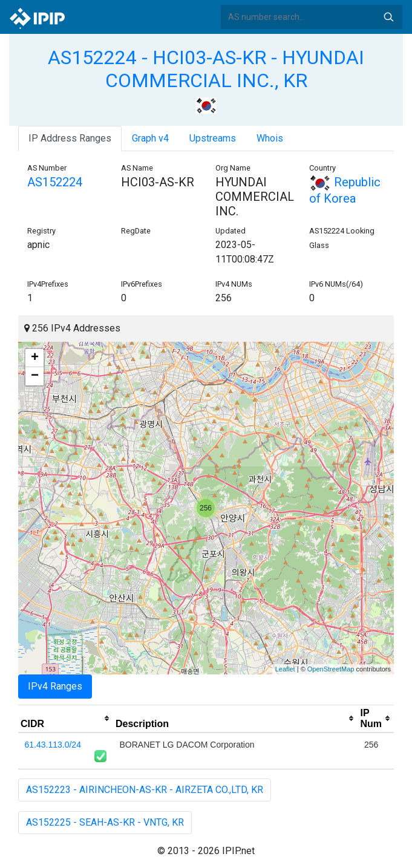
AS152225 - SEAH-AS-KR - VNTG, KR (105, 822)
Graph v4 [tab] (150, 138)
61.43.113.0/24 (53, 745)
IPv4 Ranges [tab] (55, 686)
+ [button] (35, 358)
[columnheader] (66, 719)
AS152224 (55, 182)
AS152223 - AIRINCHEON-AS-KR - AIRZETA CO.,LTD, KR (145, 790)
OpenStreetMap (331, 669)
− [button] (35, 376)
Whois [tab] (270, 138)
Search (388, 17)
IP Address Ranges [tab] (70, 138)
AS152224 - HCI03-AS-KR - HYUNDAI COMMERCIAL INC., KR (206, 69)
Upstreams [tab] (213, 138)
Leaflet (285, 669)
